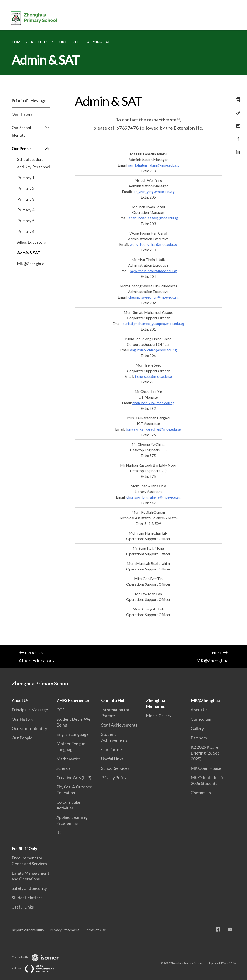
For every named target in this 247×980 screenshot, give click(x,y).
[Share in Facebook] (237, 136)
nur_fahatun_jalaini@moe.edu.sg (154, 165)
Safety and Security (29, 888)
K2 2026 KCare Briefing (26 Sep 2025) (205, 753)
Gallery (197, 728)
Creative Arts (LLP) (74, 777)
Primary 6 (26, 231)
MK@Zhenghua (31, 264)
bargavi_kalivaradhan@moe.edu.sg (153, 429)
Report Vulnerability (28, 930)
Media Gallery (159, 716)
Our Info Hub (113, 700)
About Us (20, 700)
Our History (22, 114)
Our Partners (113, 749)
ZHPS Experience (73, 700)
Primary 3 (26, 199)
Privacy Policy (114, 777)
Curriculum (201, 719)
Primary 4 (26, 210)
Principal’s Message (29, 101)
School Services (115, 768)
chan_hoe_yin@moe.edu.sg (153, 403)
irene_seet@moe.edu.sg (153, 376)
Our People (31, 149)
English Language (73, 734)
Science (64, 768)
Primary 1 (26, 178)
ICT (60, 832)
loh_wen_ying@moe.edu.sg (154, 191)
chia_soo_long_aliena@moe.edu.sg (153, 497)
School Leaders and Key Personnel (34, 163)
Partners (199, 738)
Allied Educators (32, 242)
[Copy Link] (237, 113)
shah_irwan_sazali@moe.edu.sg (154, 218)
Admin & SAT (29, 253)
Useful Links (112, 759)
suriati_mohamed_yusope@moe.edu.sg (154, 323)
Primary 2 (26, 188)
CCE (61, 710)
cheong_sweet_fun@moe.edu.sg (153, 297)
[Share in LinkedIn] (237, 149)
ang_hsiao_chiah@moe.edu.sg (153, 350)
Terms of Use (95, 930)
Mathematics (69, 759)
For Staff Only (24, 848)
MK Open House (206, 768)
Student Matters (27, 898)
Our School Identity (31, 132)
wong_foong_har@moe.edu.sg (153, 244)
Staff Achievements (119, 725)
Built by (37, 968)
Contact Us (201, 793)
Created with (39, 957)
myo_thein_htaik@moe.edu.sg (153, 271)
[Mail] (237, 123)
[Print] (237, 100)
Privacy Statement (64, 930)
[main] (123, 349)
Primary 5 (26, 221)
